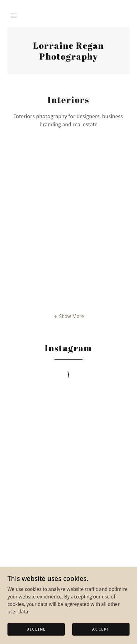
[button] (14, 15)
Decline (36, 629)
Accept (101, 629)
